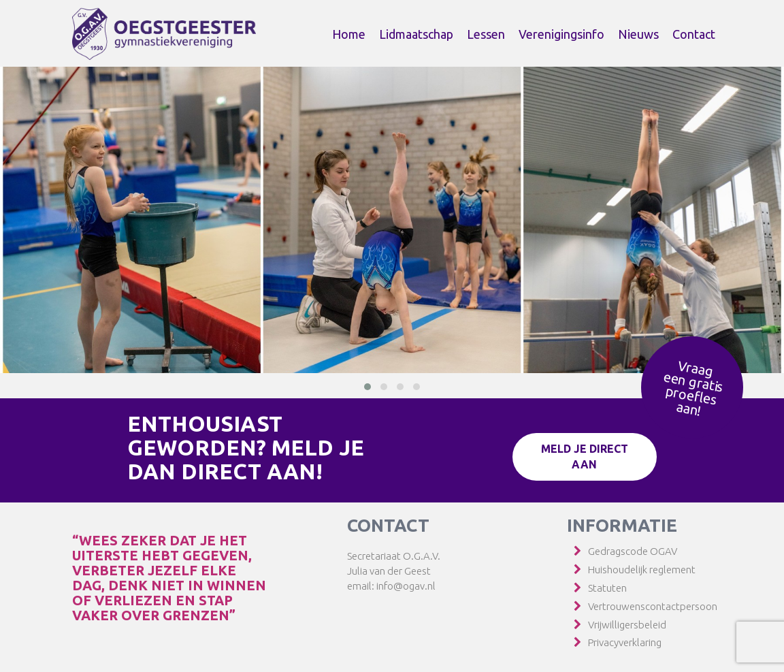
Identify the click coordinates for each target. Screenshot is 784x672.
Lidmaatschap (416, 34)
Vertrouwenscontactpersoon (653, 606)
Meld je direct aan (585, 457)
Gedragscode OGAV (633, 551)
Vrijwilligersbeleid (627, 625)
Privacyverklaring (625, 642)
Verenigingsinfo (561, 34)
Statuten (607, 588)
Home (349, 34)
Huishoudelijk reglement (642, 570)
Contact (694, 34)
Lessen (486, 34)
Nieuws (638, 34)
